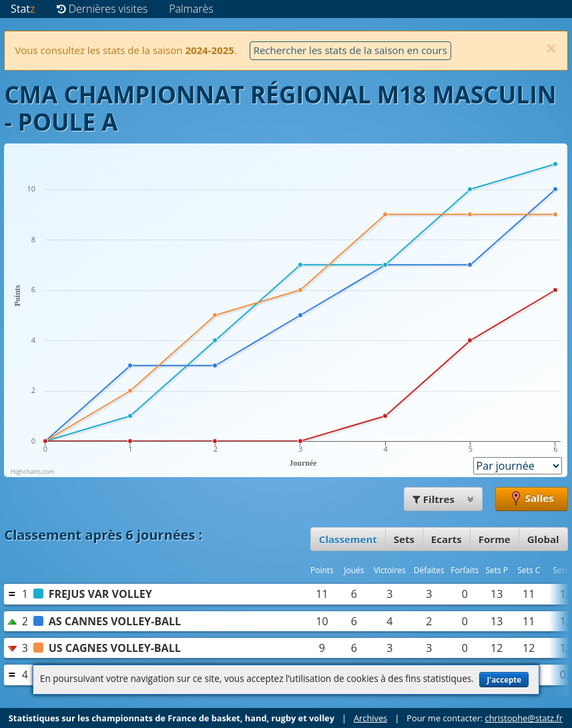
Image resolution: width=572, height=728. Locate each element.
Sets (404, 539)
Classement (348, 539)
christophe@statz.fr (524, 718)
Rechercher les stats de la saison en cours (350, 50)
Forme (495, 539)
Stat (23, 9)
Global (543, 539)
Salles (532, 499)
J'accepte (504, 680)
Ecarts (447, 539)
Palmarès (191, 9)
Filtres (443, 499)
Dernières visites (102, 9)
